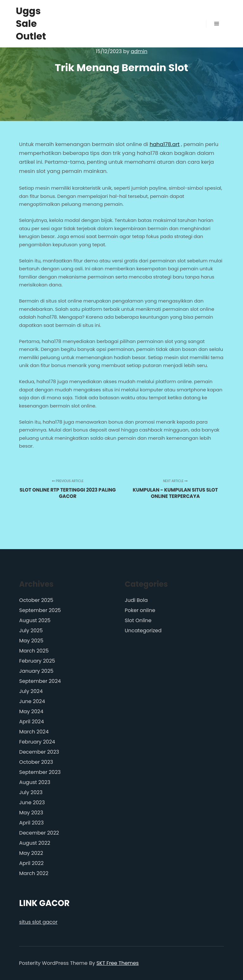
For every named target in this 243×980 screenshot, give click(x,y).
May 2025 (31, 641)
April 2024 (32, 722)
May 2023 (31, 813)
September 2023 (40, 772)
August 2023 (35, 782)
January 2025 (36, 671)
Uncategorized (143, 631)
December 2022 (39, 833)
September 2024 (40, 681)
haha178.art (165, 144)
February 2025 (37, 661)
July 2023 (31, 792)
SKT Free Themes (118, 963)
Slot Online (138, 620)
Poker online (140, 610)
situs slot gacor (38, 922)
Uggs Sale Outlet (31, 24)
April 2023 (32, 823)
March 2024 (34, 732)
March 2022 (34, 873)
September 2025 (40, 610)
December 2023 (39, 752)
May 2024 (31, 711)
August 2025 (35, 620)
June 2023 (32, 802)
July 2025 (31, 631)
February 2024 (37, 742)
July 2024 (31, 691)
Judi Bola (136, 600)
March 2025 (34, 651)
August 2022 (35, 843)
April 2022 (31, 863)
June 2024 (32, 701)
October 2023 (36, 762)
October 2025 (36, 600)
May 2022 (31, 853)
